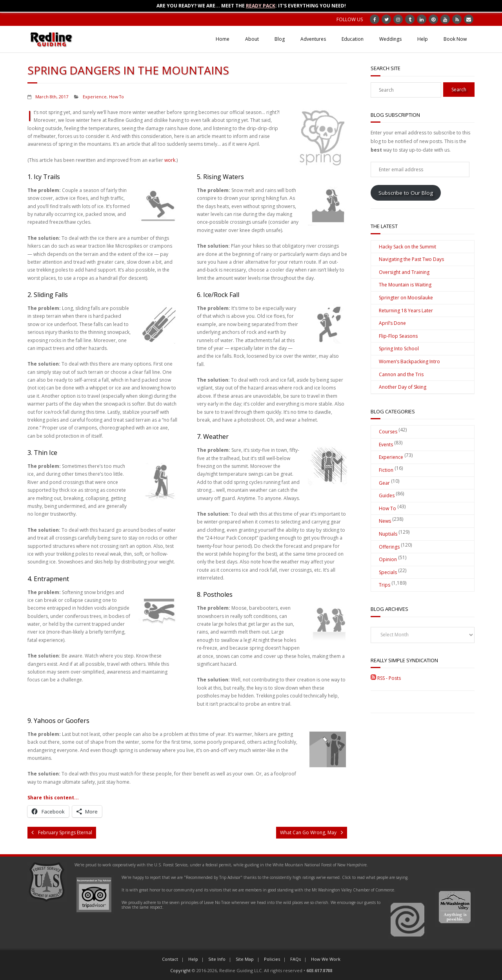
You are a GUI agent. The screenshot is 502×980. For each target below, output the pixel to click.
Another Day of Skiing (403, 387)
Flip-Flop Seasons (398, 336)
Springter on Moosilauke (406, 298)
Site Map (245, 959)
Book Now (455, 39)
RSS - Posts (386, 678)
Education (353, 39)
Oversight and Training (404, 272)
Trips (385, 585)
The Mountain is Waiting (405, 285)
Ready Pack (261, 6)
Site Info (217, 959)
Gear (384, 483)
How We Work (326, 959)
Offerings (389, 547)
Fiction (386, 470)
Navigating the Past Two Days (411, 259)
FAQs (296, 959)
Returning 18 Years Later (406, 311)
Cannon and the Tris (401, 374)
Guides (387, 495)
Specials (388, 572)
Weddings (390, 39)
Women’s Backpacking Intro (409, 361)
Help (423, 39)
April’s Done (392, 323)
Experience (95, 97)
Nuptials (388, 534)
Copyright (180, 970)
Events (386, 445)
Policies (272, 959)
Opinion (388, 559)
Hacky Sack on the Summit (407, 247)
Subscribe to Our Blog (406, 193)
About (252, 39)
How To (116, 97)
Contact (170, 959)
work (170, 160)
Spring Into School (399, 349)
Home (223, 39)
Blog (280, 39)
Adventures (313, 39)
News (385, 521)
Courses (388, 432)
